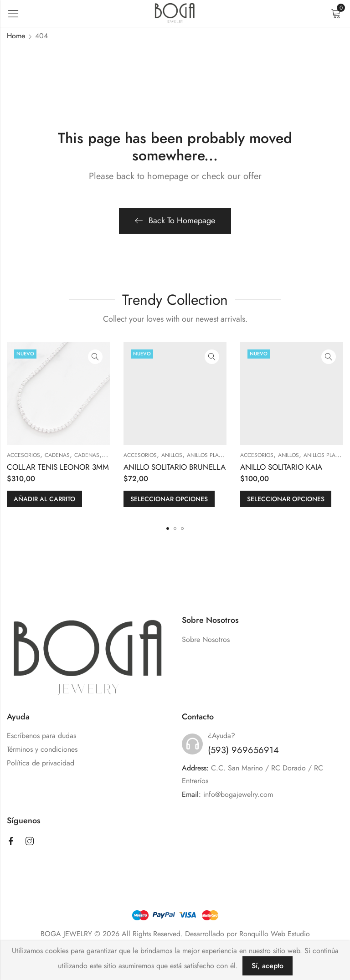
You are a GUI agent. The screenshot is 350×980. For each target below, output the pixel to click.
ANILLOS (172, 455)
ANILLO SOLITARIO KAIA (281, 467)
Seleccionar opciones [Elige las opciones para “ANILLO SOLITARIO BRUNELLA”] (169, 499)
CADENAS (57, 455)
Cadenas (87, 455)
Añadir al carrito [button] (44, 499)
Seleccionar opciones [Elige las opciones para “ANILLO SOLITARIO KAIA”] (286, 499)
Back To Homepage (175, 221)
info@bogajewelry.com (238, 794)
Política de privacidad (41, 763)
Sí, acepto (268, 966)
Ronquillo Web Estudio (275, 934)
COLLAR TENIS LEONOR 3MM (58, 467)
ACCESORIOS (23, 455)
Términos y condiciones (42, 749)
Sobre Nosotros (206, 639)
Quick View (95, 357)
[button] (168, 528)
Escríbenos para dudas (41, 736)
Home (16, 36)
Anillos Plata (206, 455)
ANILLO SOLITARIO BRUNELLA (175, 467)
